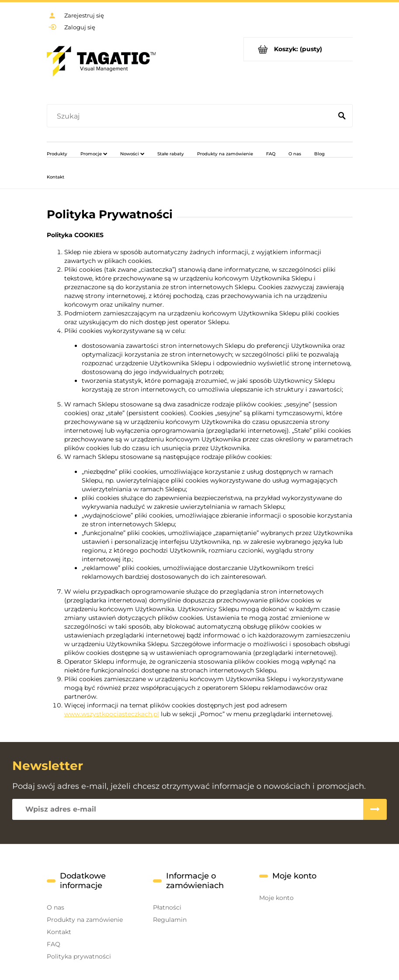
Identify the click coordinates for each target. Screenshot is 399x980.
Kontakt (59, 932)
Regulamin (170, 920)
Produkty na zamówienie (85, 920)
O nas (56, 907)
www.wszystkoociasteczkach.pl (112, 714)
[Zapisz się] (375, 809)
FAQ (54, 944)
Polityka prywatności (79, 956)
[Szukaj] (342, 116)
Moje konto (276, 898)
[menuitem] (57, 154)
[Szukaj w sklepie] (191, 116)
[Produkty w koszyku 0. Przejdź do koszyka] (298, 49)
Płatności (167, 907)
